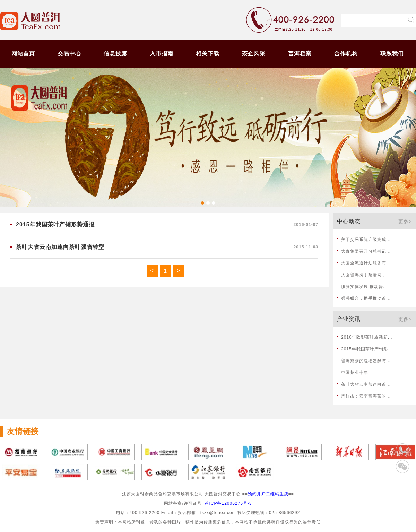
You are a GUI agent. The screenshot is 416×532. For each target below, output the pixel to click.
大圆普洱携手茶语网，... (366, 275)
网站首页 (23, 54)
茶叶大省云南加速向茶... (366, 384)
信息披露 (115, 54)
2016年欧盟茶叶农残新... (367, 337)
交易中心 (69, 54)
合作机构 (346, 54)
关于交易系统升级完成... (366, 239)
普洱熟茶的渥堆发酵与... (366, 361)
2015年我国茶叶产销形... (367, 349)
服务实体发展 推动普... (364, 287)
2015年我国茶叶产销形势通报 (55, 224)
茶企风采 (254, 54)
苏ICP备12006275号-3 (228, 503)
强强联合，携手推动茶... (366, 298)
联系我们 (392, 54)
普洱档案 (300, 54)
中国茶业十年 (355, 373)
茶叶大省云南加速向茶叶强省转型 (60, 247)
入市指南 (162, 54)
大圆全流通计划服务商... (366, 263)
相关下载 (208, 54)
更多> (405, 221)
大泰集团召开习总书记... (366, 251)
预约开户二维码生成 (268, 494)
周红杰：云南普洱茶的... (366, 396)
